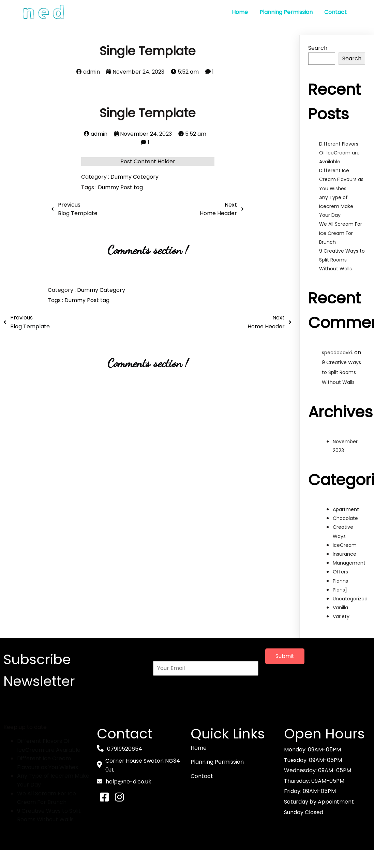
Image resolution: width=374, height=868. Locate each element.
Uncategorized (350, 598)
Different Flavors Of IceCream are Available (339, 152)
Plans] (340, 589)
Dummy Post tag (120, 187)
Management (349, 563)
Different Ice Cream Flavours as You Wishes (341, 179)
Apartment (346, 509)
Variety (341, 616)
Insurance (345, 554)
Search (318, 48)
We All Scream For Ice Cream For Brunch (341, 233)
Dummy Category (134, 177)
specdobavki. (337, 352)
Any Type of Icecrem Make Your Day (336, 206)
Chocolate (345, 518)
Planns (340, 581)
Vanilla (340, 607)
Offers (340, 572)
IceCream (345, 545)
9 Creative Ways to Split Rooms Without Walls (342, 259)
